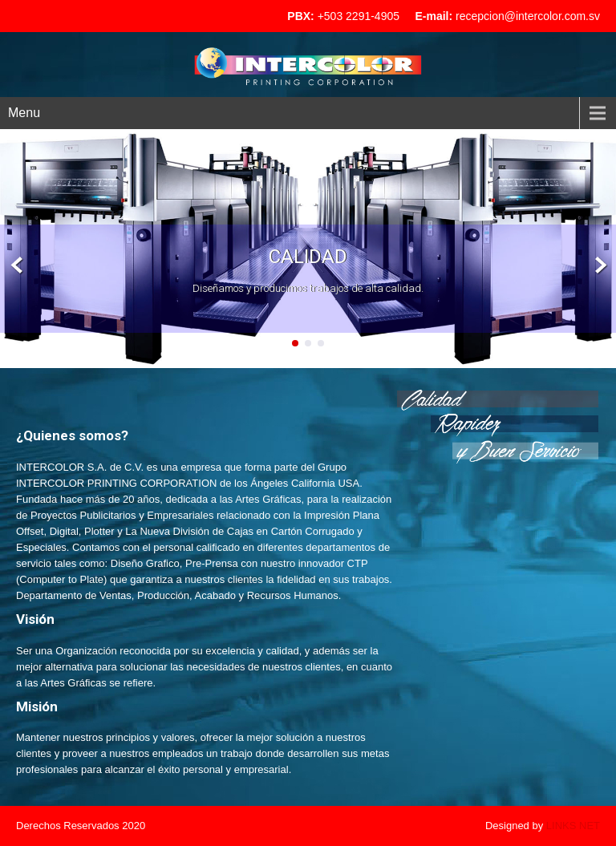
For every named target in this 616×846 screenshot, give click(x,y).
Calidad (308, 257)
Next (599, 266)
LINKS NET (573, 826)
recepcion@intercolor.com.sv (528, 16)
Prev (17, 266)
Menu (24, 113)
